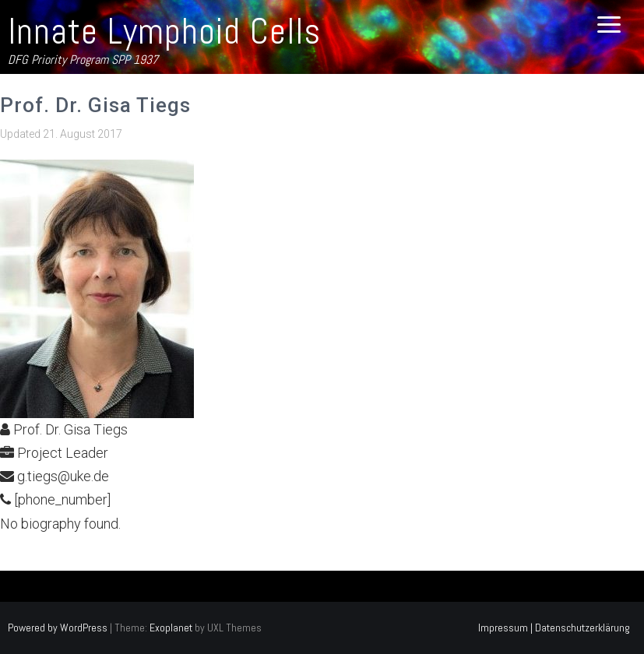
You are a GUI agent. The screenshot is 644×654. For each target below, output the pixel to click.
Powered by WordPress (58, 628)
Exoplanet (171, 628)
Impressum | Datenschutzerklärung (554, 628)
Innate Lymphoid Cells (164, 32)
